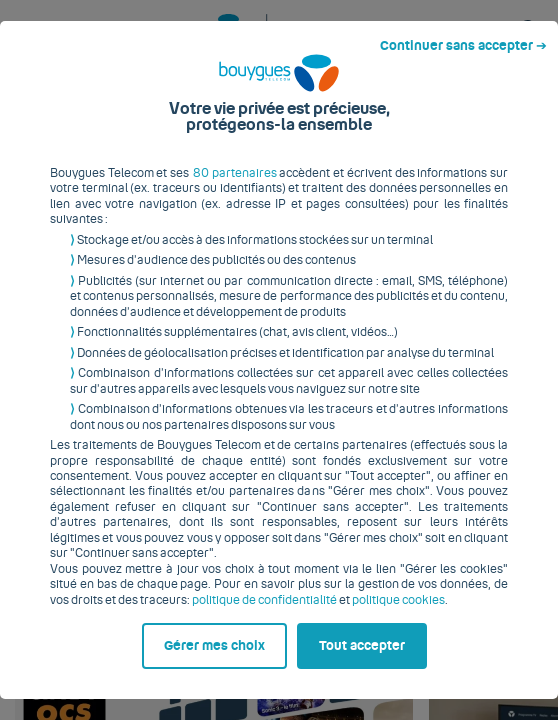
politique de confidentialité (186, 578)
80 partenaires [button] (233, 167)
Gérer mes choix (100, 677)
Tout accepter (370, 677)
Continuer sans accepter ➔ (471, 18)
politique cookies (320, 578)
